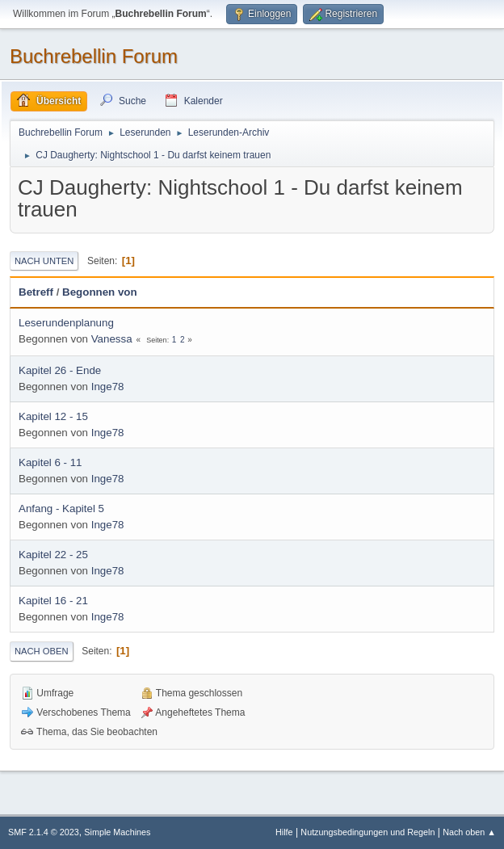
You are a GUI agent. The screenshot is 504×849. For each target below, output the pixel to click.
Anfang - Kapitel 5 (61, 509)
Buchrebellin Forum (94, 56)
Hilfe (284, 832)
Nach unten (44, 261)
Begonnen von (100, 292)
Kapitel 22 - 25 (53, 555)
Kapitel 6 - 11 (50, 462)
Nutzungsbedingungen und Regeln (367, 832)
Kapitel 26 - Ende (60, 370)
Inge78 (108, 387)
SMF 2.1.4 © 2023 (44, 832)
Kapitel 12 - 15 (53, 416)
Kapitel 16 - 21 (53, 601)
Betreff (36, 292)
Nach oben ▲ (469, 832)
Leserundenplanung (66, 323)
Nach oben (42, 651)
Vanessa (112, 339)
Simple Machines (117, 832)
